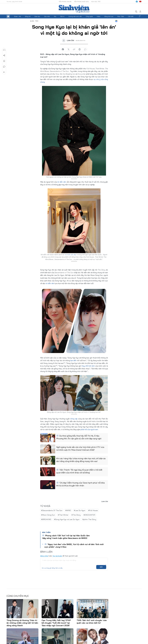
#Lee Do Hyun (80, 510)
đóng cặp (74, 419)
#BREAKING (46, 519)
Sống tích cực (109, 16)
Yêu (55, 16)
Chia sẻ (4, 55)
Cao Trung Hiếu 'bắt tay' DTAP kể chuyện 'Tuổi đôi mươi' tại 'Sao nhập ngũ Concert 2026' (56, 623)
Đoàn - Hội (18, 16)
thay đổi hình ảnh (88, 366)
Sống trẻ (28, 16)
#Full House (93, 510)
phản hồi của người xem (89, 429)
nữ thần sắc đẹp (71, 255)
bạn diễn (73, 360)
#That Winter (63, 515)
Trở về (4, 72)
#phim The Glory (89, 519)
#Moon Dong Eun (48, 515)
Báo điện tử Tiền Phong (74, 9)
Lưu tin (4, 61)
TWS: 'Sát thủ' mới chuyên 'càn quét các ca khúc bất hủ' (92, 622)
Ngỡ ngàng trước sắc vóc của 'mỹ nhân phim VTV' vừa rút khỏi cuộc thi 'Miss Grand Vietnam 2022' (80, 448)
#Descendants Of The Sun (52, 510)
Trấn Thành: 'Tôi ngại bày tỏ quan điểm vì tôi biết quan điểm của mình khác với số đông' (79, 471)
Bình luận (4, 67)
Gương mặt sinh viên (75, 16)
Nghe (4, 50)
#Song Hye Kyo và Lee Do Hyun (67, 519)
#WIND (68, 510)
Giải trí (62, 16)
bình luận (85, 49)
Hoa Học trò (96, 2)
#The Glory (76, 515)
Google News (116, 21)
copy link (74, 49)
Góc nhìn (47, 16)
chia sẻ (63, 49)
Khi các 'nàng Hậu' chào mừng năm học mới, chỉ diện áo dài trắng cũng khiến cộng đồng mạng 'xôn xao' (81, 460)
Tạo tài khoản (57, 556)
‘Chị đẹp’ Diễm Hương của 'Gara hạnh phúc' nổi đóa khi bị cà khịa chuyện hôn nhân (81, 484)
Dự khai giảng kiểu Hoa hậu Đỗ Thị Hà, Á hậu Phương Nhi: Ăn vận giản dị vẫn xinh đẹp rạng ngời (79, 437)
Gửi (101, 567)
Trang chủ (8, 16)
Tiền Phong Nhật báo (81, 2)
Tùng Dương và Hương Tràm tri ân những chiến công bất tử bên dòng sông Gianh (22, 623)
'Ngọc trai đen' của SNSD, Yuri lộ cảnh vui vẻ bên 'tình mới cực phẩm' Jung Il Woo (74, 546)
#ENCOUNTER (89, 515)
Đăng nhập (44, 556)
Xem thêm (140, 16)
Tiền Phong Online (65, 2)
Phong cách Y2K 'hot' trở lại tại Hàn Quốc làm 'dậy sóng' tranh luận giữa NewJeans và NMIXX (66, 537)
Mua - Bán (121, 16)
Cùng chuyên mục (18, 596)
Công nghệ (89, 16)
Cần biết (131, 16)
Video (99, 16)
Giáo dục (37, 16)
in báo (80, 49)
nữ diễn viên (62, 182)
